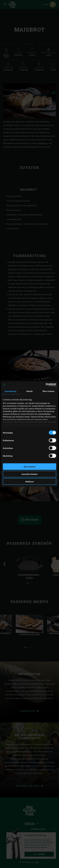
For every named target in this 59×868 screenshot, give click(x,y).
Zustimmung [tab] (11, 391)
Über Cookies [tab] (49, 391)
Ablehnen (29, 482)
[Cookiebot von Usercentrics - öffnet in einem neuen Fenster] (45, 385)
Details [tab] (30, 391)
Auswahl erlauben (29, 474)
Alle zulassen (29, 467)
